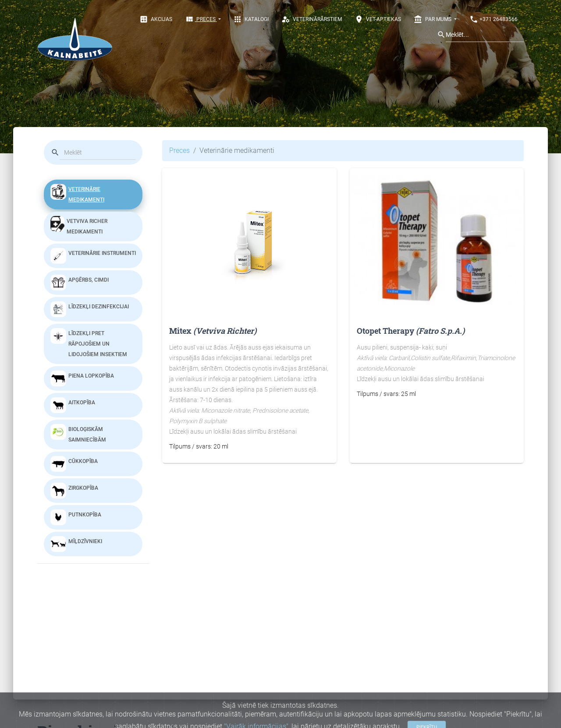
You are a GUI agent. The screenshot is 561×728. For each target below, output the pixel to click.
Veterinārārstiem (312, 19)
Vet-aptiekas (378, 19)
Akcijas (156, 19)
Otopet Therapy (411, 331)
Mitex (213, 331)
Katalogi (251, 19)
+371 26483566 (494, 19)
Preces (201, 19)
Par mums (433, 19)
